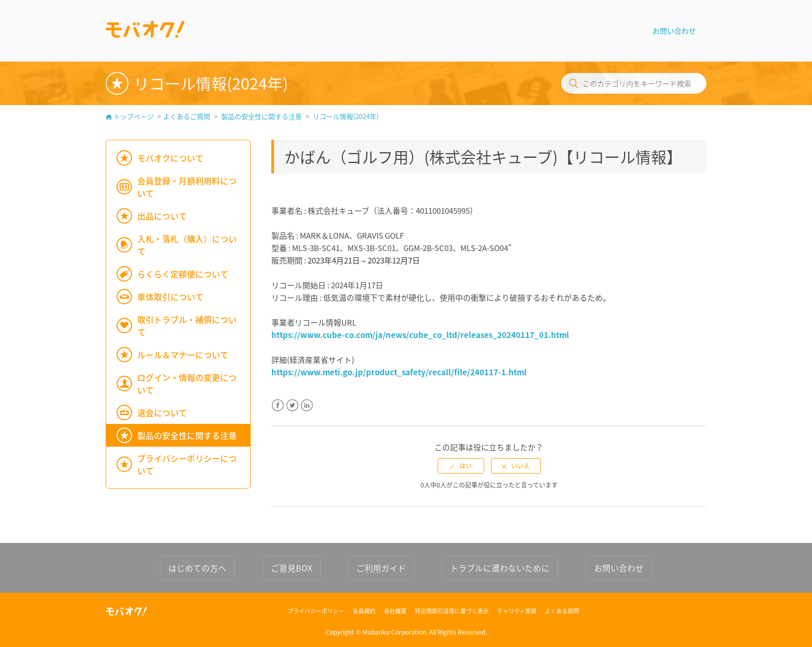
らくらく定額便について (183, 274)
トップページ (134, 116)
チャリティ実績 (517, 611)
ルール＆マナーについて (183, 355)
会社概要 (395, 611)
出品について (162, 216)
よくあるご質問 (187, 116)
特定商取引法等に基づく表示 (452, 611)
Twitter (292, 412)
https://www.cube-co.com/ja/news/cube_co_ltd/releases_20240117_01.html (420, 335)
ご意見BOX (292, 568)
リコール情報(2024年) (346, 116)
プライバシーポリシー (316, 611)
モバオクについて (170, 158)
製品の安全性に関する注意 (262, 116)
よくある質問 (562, 611)
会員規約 (364, 611)
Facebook (278, 412)
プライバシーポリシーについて (187, 464)
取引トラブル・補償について (187, 326)
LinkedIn (307, 412)
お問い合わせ (674, 31)
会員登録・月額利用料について (187, 187)
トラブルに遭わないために (500, 568)
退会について (162, 413)
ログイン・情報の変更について (187, 384)
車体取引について (170, 297)
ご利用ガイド (381, 568)
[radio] (461, 466)
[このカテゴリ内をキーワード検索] (634, 83)
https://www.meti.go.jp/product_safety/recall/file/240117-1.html (399, 372)
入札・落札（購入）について (187, 245)
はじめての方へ (197, 568)
